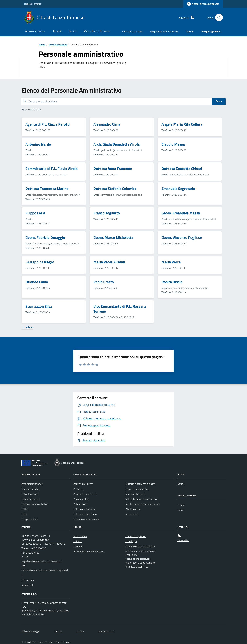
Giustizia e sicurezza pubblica (140, 484)
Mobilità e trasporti (135, 494)
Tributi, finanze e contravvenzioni (142, 504)
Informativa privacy (135, 536)
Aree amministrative (32, 484)
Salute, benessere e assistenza (141, 499)
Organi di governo (31, 499)
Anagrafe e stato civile (85, 494)
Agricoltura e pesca (83, 484)
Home (42, 45)
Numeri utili (27, 585)
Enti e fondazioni (30, 494)
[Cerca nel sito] (218, 17)
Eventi (181, 510)
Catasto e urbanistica (84, 509)
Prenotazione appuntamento (140, 563)
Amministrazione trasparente (141, 551)
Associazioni (132, 514)
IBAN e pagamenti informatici (89, 551)
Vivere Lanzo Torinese (97, 31)
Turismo (190, 31)
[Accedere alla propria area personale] (203, 4)
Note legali (131, 541)
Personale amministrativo (35, 504)
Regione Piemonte (33, 4)
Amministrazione (35, 31)
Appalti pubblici (81, 499)
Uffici (24, 514)
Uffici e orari (28, 580)
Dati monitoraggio (31, 631)
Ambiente (79, 489)
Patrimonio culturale (132, 31)
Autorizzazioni (81, 504)
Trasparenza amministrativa (164, 31)
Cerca (219, 101)
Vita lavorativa (133, 509)
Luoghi (181, 505)
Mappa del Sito (106, 631)
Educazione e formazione (86, 519)
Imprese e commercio (136, 489)
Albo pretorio (80, 536)
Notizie (181, 484)
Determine (79, 546)
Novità (57, 31)
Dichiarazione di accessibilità (140, 546)
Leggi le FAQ (132, 555)
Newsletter (183, 540)
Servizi (72, 31)
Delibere (78, 541)
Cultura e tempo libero (85, 514)
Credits (80, 631)
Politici (25, 509)
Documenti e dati (30, 489)
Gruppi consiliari (30, 519)
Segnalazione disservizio (138, 559)
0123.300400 (39, 548)
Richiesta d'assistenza (137, 567)
